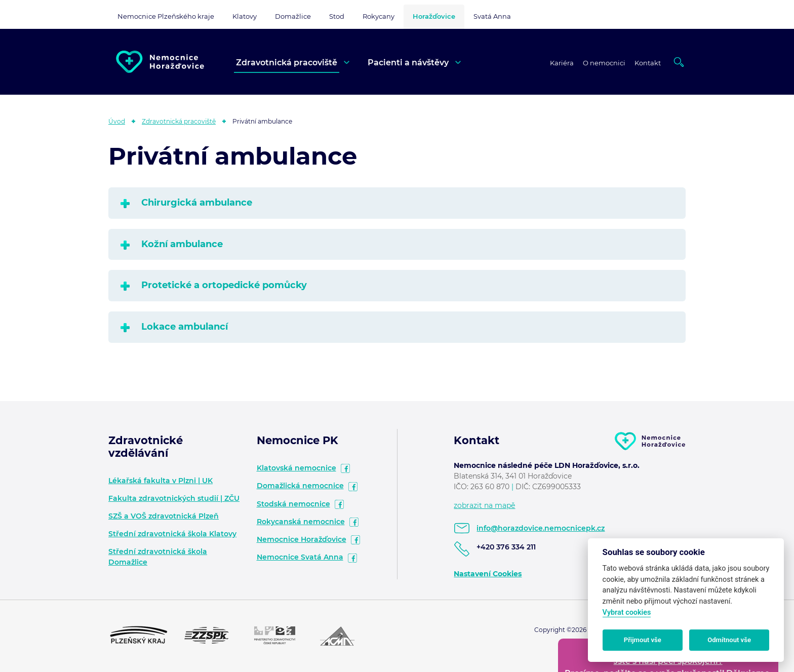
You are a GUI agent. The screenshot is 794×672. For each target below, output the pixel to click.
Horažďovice (434, 16)
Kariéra (562, 63)
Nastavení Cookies (488, 574)
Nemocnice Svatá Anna (300, 557)
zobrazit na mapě (484, 505)
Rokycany (379, 16)
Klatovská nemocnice (296, 468)
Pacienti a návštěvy (408, 63)
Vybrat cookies (627, 612)
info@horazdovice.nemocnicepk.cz (541, 528)
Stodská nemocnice (293, 504)
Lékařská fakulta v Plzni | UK (161, 481)
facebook (345, 468)
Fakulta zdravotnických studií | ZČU (174, 498)
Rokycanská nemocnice (301, 522)
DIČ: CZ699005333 (548, 487)
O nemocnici (604, 63)
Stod (337, 16)
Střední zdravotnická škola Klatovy (172, 534)
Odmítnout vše (729, 640)
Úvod (117, 121)
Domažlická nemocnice (300, 486)
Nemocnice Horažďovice (302, 539)
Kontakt (648, 63)
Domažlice (293, 16)
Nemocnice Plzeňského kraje (166, 16)
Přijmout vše (643, 640)
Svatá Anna (492, 16)
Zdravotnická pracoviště (287, 63)
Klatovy (245, 16)
